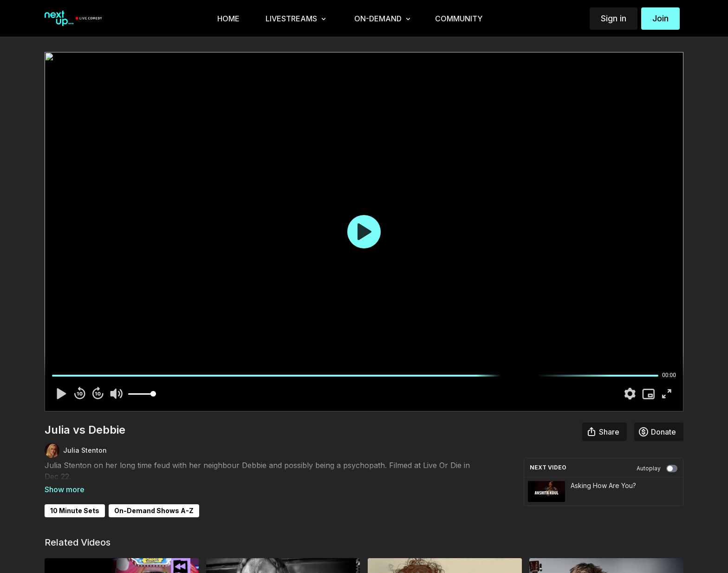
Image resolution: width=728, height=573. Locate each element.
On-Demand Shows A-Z (154, 498)
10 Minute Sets (75, 498)
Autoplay (657, 469)
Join (660, 18)
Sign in (614, 18)
